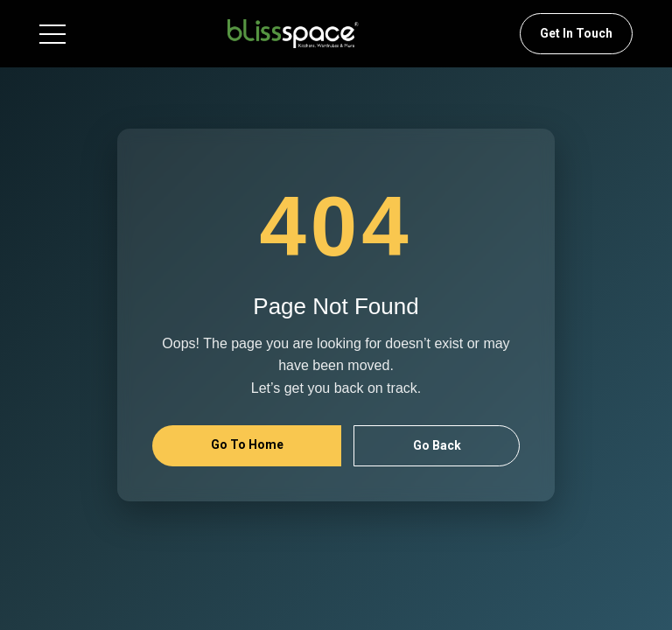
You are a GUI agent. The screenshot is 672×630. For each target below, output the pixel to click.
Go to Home (247, 444)
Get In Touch (576, 33)
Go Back (437, 445)
